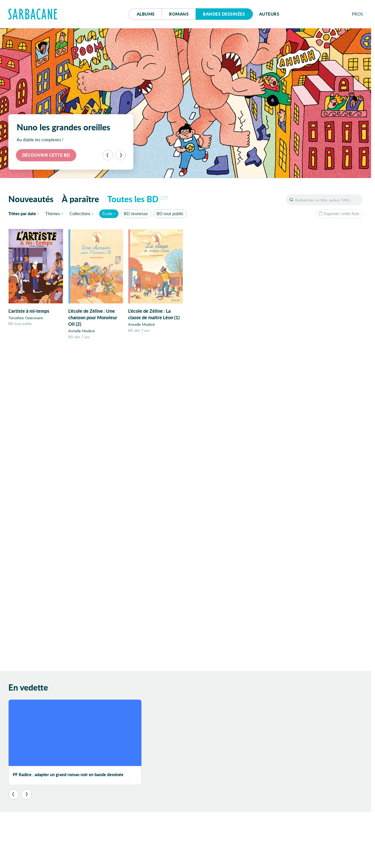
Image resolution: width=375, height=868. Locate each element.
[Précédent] (108, 155)
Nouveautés (31, 199)
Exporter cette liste (339, 213)
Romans (179, 14)
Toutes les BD (138, 199)
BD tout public (170, 213)
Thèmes (53, 213)
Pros (358, 14)
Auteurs (269, 14)
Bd (224, 14)
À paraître (80, 199)
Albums (146, 14)
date (25, 213)
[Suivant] (121, 155)
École (107, 213)
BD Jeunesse (136, 213)
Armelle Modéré (82, 331)
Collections (80, 213)
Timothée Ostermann (26, 318)
